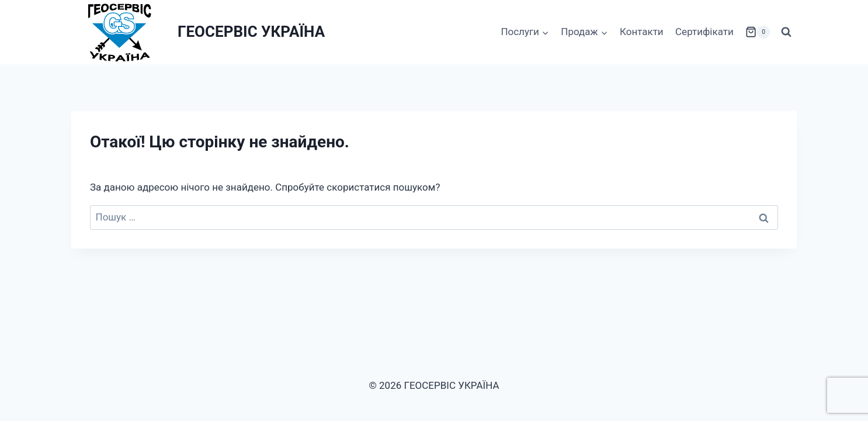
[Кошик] (758, 32)
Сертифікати (704, 32)
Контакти (642, 32)
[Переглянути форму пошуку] (786, 32)
